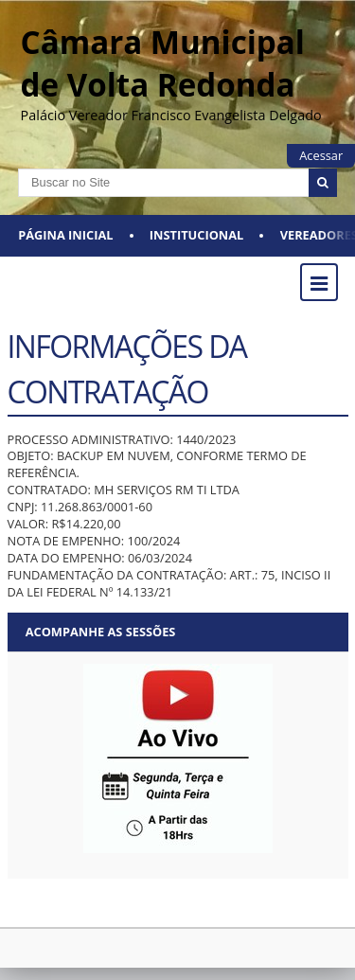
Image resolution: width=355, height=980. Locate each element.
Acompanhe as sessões (101, 632)
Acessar (321, 155)
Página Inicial (65, 235)
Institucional (196, 235)
